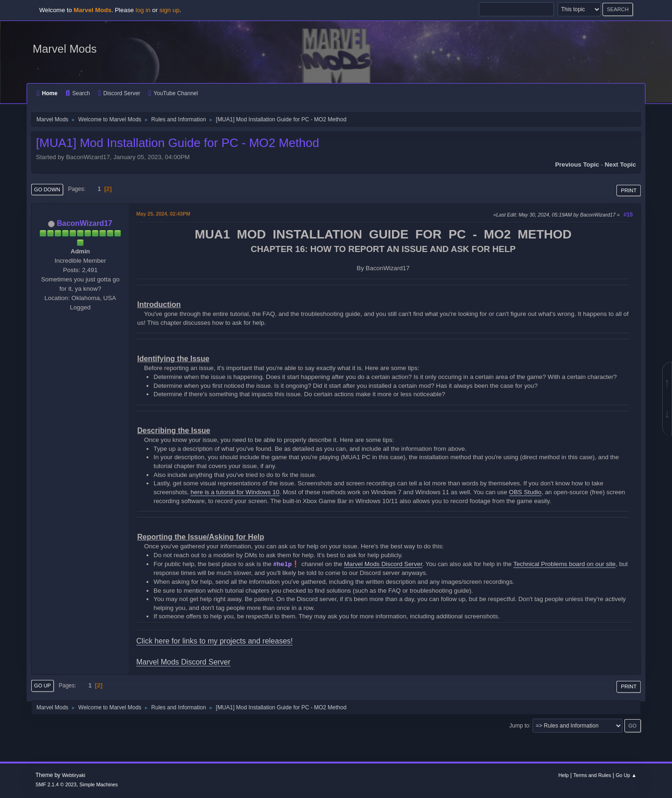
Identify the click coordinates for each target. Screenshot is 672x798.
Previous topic (577, 164)
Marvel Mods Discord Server (383, 564)
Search (78, 93)
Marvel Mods (65, 49)
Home (47, 93)
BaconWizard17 (85, 223)
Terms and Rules (592, 775)
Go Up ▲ (626, 775)
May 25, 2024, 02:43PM (163, 214)
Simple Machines (98, 784)
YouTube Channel (173, 93)
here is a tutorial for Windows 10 (235, 492)
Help (564, 775)
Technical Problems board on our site (564, 564)
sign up (170, 10)
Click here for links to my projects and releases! (214, 641)
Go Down (47, 189)
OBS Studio (525, 492)
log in (143, 10)
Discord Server (119, 93)
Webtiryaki (74, 775)
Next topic (620, 164)
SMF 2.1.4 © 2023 (56, 784)
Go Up (42, 686)
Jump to (519, 725)
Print (629, 190)
